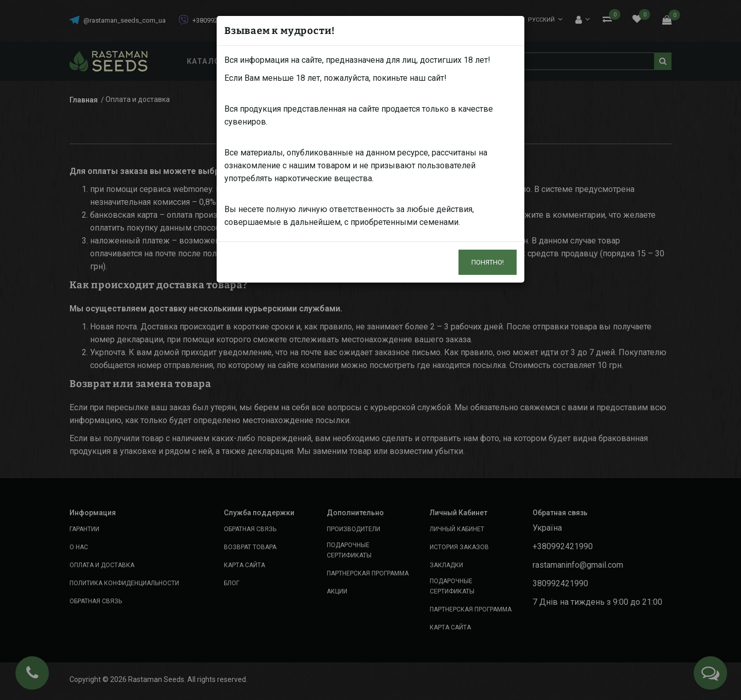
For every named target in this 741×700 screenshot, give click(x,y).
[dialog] (370, 350)
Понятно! (488, 262)
